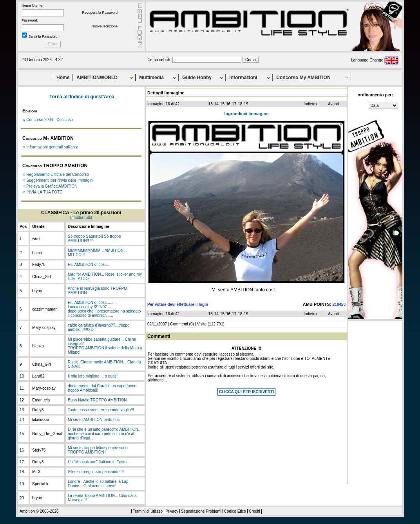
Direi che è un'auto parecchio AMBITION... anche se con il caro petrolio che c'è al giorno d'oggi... (105, 434)
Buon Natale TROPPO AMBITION (97, 400)
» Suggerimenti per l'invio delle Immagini (58, 180)
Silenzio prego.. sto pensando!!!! (96, 472)
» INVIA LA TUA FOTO (43, 192)
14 (216, 104)
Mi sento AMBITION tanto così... (96, 420)
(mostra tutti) (81, 218)
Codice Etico (235, 511)
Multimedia (151, 78)
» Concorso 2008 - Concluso (48, 120)
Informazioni (243, 78)
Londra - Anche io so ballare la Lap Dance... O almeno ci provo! (98, 484)
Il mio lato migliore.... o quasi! (93, 376)
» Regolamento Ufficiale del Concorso (56, 174)
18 (240, 104)
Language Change (375, 60)
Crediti (254, 511)
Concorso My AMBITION (303, 78)
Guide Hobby (197, 78)
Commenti (179, 324)
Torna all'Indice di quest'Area (82, 97)
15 (222, 104)
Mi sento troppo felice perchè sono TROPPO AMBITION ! (98, 450)
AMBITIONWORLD (97, 78)
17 (234, 104)
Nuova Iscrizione (104, 26)
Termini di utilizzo (148, 511)
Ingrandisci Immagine (246, 114)
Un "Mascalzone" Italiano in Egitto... (99, 462)
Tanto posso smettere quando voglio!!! (101, 410)
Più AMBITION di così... (88, 265)
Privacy (172, 511)
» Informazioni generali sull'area (51, 147)
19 (246, 104)
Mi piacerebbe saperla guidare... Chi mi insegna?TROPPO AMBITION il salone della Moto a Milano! (105, 346)
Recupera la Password (100, 13)
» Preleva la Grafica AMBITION (50, 186)
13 (211, 104)
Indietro (310, 104)
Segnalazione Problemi (201, 511)
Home (63, 78)
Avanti (333, 104)
